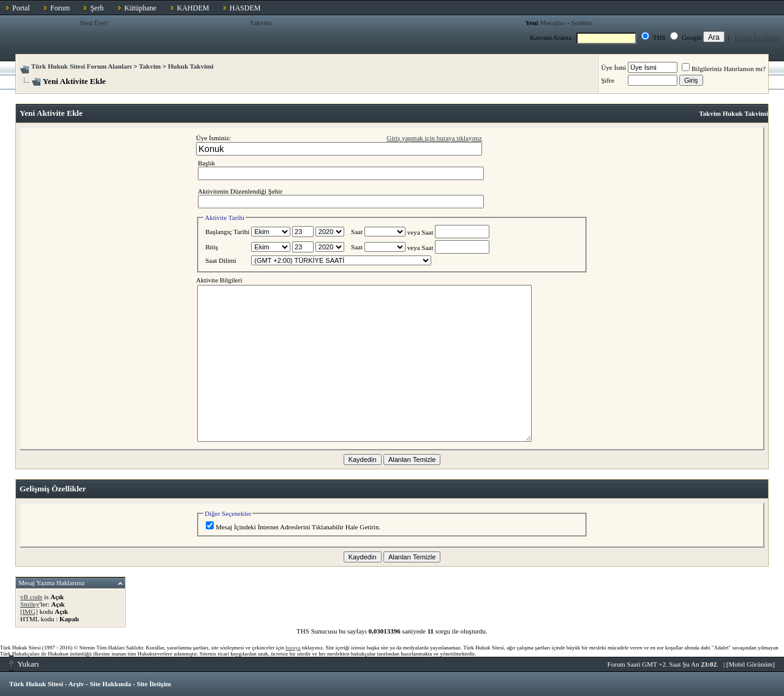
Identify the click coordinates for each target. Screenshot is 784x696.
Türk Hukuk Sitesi (36, 684)
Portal (21, 8)
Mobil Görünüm (751, 664)
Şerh (97, 8)
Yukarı (24, 664)
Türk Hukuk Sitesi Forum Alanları (81, 66)
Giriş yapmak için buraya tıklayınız (434, 138)
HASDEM (245, 8)
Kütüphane (141, 8)
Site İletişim (154, 684)
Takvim (261, 23)
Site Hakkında (110, 684)
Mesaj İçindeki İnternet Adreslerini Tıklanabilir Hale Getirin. (293, 527)
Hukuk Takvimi (190, 66)
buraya (293, 648)
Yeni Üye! (94, 23)
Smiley (30, 604)
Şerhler (582, 23)
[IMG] (29, 611)
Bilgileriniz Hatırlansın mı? (724, 69)
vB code (31, 597)
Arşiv (77, 684)
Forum (60, 8)
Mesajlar (552, 23)
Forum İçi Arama (758, 37)
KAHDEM (193, 8)
